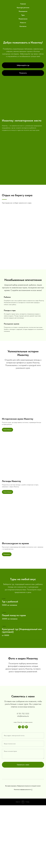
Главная (23, 4)
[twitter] (20, 790)
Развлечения (23, 19)
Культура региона (23, 8)
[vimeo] (26, 790)
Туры (23, 15)
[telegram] (23, 790)
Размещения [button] (23, 11)
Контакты (23, 26)
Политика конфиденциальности (23, 852)
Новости (23, 23)
